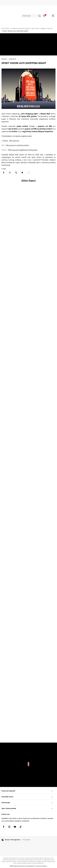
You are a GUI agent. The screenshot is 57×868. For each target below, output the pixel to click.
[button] (31, 16)
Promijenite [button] (26, 840)
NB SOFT (32, 866)
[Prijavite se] (44, 16)
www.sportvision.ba (20, 866)
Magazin (43, 28)
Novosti (50, 28)
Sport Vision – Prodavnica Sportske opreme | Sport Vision (20, 28)
